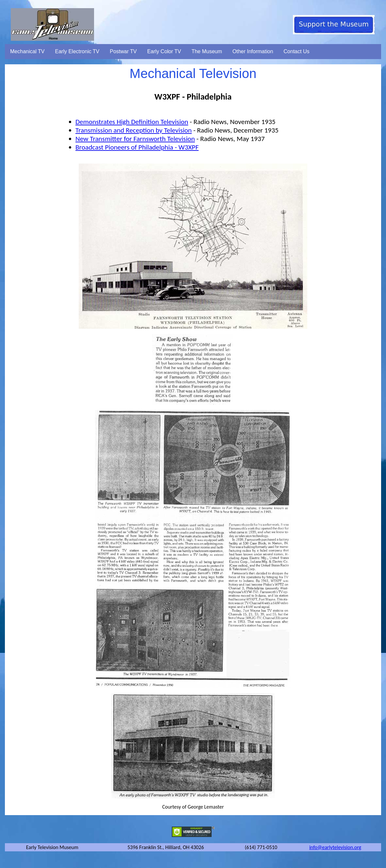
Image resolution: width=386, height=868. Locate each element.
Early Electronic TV (77, 51)
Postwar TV (123, 51)
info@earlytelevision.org (335, 847)
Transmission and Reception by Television (134, 130)
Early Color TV (164, 51)
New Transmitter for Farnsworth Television (135, 139)
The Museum (207, 51)
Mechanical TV (27, 51)
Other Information (253, 51)
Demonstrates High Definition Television (132, 122)
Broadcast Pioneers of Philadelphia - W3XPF (137, 147)
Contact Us (296, 51)
